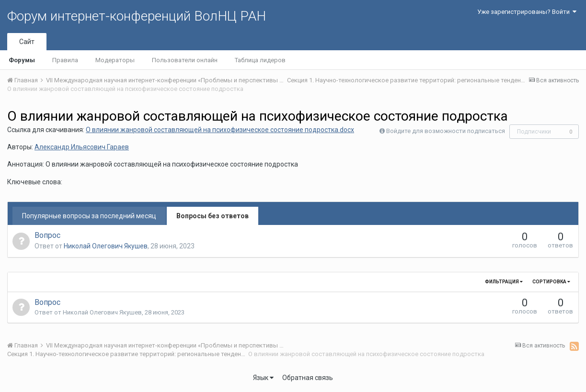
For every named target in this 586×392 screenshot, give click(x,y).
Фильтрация (504, 282)
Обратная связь (308, 378)
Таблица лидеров (260, 60)
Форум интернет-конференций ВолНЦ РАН (137, 16)
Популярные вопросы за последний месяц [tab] (89, 216)
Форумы (22, 60)
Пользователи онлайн (185, 60)
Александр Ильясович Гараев (82, 147)
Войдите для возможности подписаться (446, 131)
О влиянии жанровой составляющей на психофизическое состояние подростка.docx (220, 130)
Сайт (27, 42)
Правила (65, 60)
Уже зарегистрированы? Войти (527, 12)
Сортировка (551, 282)
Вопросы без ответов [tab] (213, 216)
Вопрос (47, 235)
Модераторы (115, 60)
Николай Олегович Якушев (106, 246)
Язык (263, 378)
